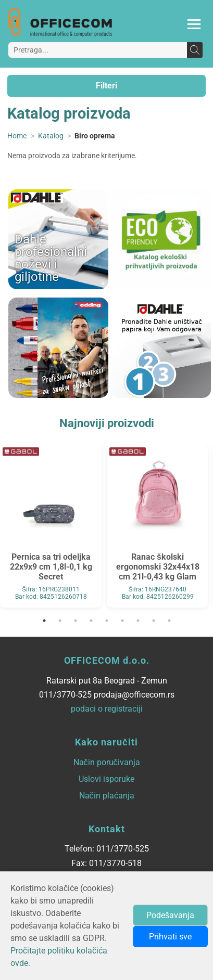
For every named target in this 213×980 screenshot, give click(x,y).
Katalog (51, 136)
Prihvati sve (170, 937)
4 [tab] (91, 621)
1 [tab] (44, 621)
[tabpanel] (51, 526)
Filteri (106, 86)
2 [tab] (60, 621)
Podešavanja (170, 915)
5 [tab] (107, 621)
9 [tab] (169, 621)
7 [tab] (138, 621)
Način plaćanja (107, 796)
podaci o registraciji (107, 709)
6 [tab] (122, 621)
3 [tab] (76, 621)
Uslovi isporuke (106, 779)
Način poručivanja (107, 762)
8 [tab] (154, 621)
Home (17, 136)
